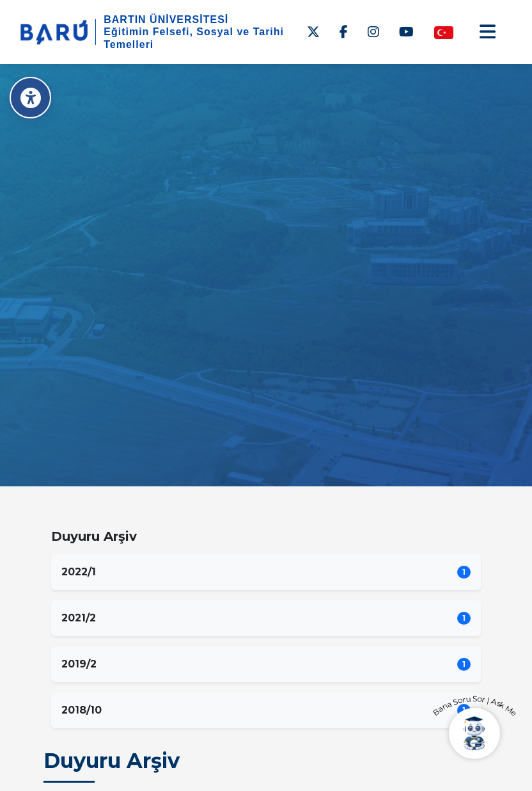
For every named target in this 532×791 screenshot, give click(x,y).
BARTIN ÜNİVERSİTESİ (166, 20)
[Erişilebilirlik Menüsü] (30, 98)
